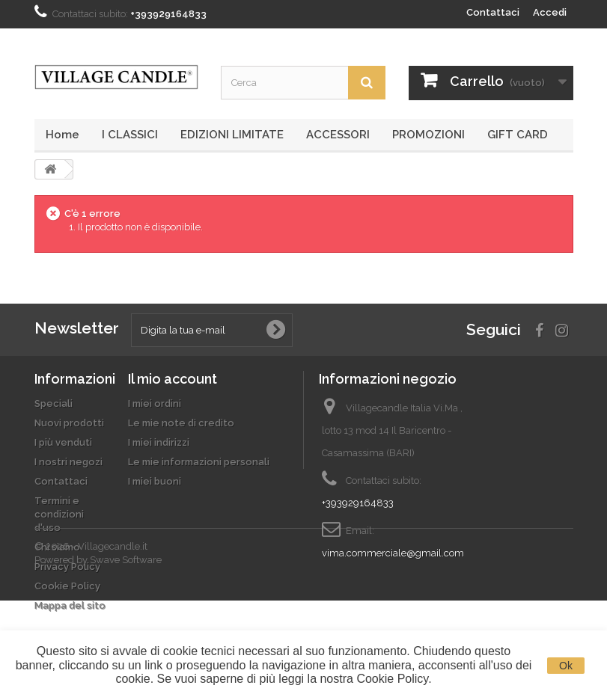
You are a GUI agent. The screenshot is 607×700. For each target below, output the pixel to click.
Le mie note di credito (181, 423)
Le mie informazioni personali (199, 462)
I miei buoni (155, 481)
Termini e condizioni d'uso (59, 514)
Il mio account (173, 379)
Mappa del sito (70, 605)
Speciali (54, 403)
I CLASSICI (130, 135)
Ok (566, 666)
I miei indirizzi (159, 442)
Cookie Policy (67, 586)
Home (62, 135)
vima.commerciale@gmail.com (393, 553)
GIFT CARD (518, 135)
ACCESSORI (338, 135)
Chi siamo (57, 547)
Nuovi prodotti (69, 423)
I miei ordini (155, 403)
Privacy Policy (67, 567)
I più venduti (63, 442)
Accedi (550, 12)
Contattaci (493, 12)
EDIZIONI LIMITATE (232, 135)
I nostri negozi (68, 462)
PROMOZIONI (428, 135)
